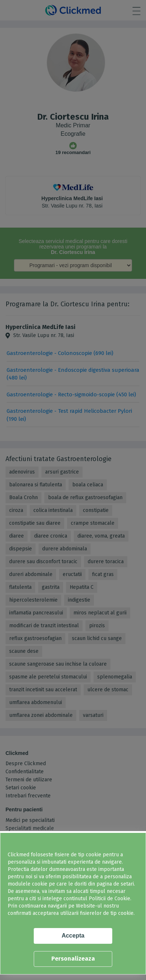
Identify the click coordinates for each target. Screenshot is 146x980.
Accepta (73, 936)
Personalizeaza (73, 959)
